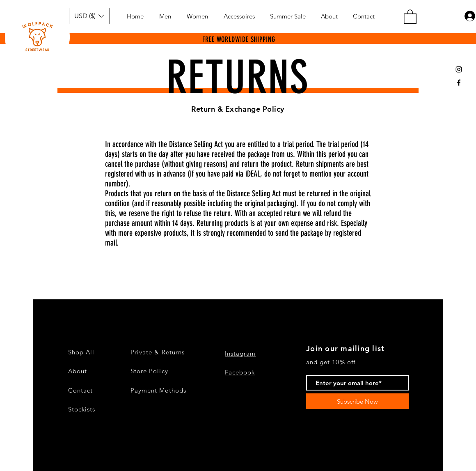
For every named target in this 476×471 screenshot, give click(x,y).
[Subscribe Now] (357, 401)
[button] (89, 16)
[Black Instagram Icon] (459, 69)
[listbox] (89, 16)
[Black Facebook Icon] (459, 83)
